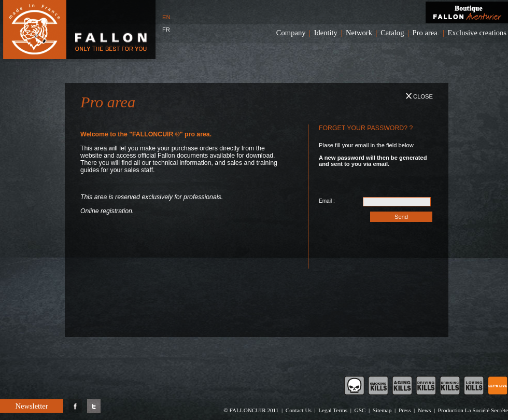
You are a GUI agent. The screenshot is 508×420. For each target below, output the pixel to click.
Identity (326, 33)
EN (166, 17)
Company (291, 33)
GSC (360, 410)
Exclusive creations (477, 33)
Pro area (425, 33)
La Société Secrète (486, 410)
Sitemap (382, 410)
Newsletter (31, 406)
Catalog (392, 33)
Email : (327, 201)
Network (359, 33)
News (424, 410)
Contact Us (299, 410)
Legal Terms (333, 410)
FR (166, 30)
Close (419, 96)
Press (405, 410)
